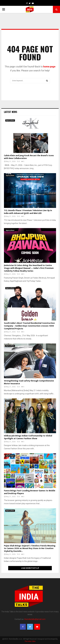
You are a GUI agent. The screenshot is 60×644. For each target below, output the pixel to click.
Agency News (10, 120)
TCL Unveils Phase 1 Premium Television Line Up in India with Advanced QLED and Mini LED (28, 212)
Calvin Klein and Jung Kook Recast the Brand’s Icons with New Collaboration (29, 157)
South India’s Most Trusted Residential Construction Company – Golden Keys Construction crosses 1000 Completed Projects (29, 326)
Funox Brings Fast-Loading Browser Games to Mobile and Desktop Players (30, 492)
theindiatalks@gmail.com (35, 619)
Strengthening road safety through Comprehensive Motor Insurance (29, 382)
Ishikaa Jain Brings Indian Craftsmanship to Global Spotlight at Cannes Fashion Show (28, 437)
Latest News (11, 112)
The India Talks (30, 641)
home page (49, 67)
